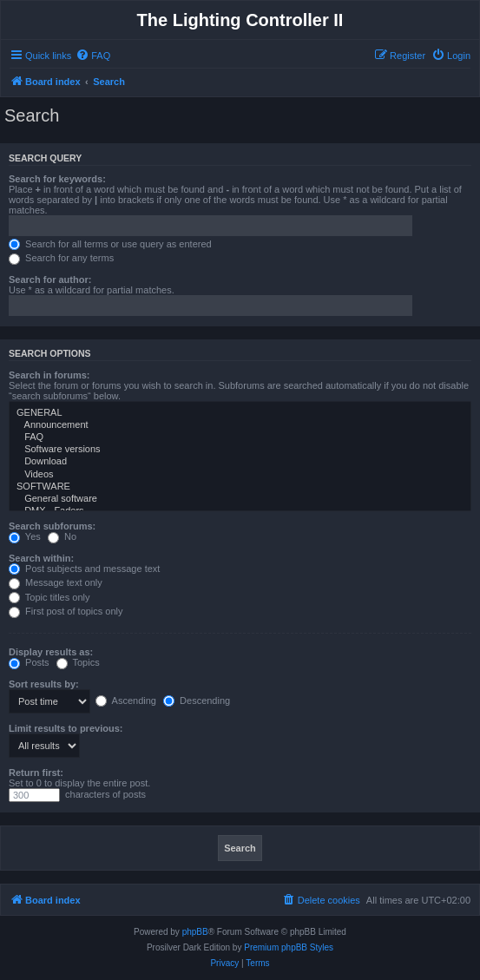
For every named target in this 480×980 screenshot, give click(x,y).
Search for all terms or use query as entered (110, 244)
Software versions (240, 450)
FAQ (240, 437)
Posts (29, 662)
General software (240, 499)
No (62, 536)
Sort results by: (44, 684)
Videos (240, 475)
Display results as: (51, 652)
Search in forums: (49, 375)
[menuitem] (93, 56)
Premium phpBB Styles (289, 947)
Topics (78, 662)
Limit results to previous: (66, 728)
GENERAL (240, 413)
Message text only (56, 582)
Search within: (41, 558)
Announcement (240, 425)
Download (240, 462)
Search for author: (50, 280)
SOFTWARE (240, 487)
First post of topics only (66, 611)
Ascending (126, 700)
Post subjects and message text (84, 569)
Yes (25, 536)
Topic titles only (49, 597)
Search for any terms (61, 258)
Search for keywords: (57, 179)
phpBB (195, 932)
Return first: (36, 773)
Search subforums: (52, 526)
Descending (197, 700)
